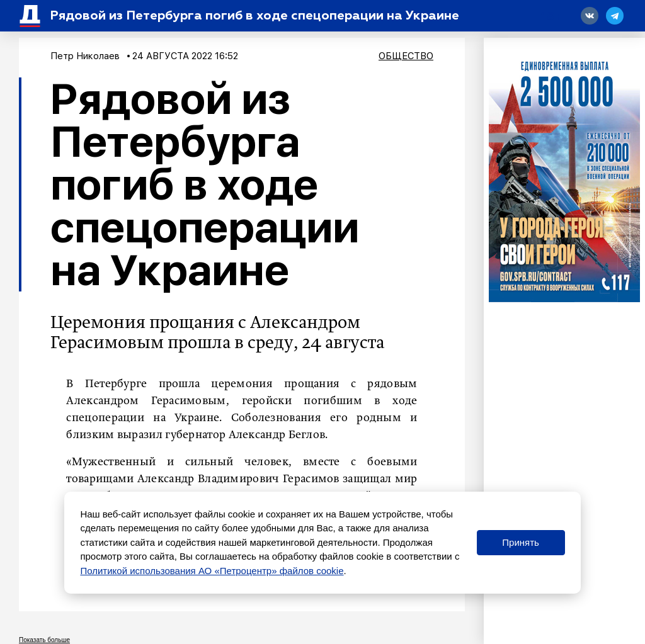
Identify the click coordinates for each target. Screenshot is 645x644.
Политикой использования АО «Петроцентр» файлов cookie (212, 571)
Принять (521, 542)
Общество (406, 56)
